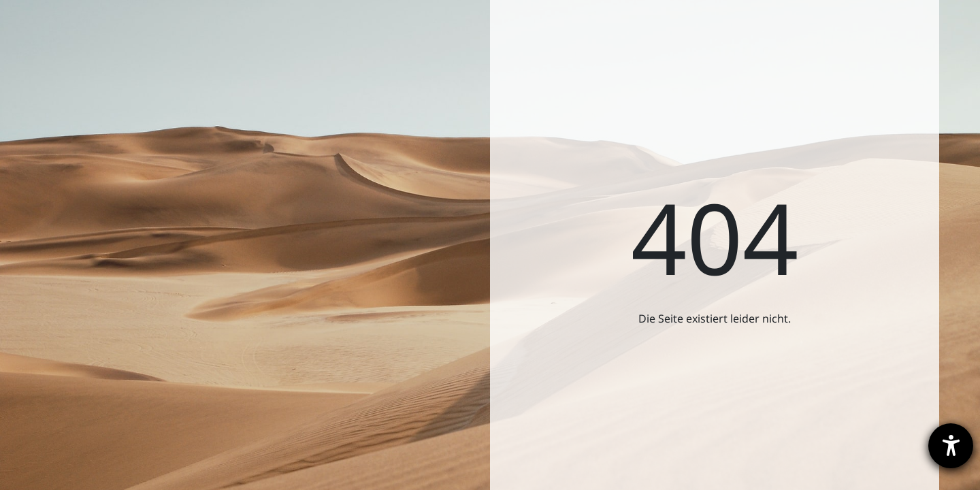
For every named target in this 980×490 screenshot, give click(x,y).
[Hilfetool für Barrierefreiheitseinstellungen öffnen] (951, 446)
